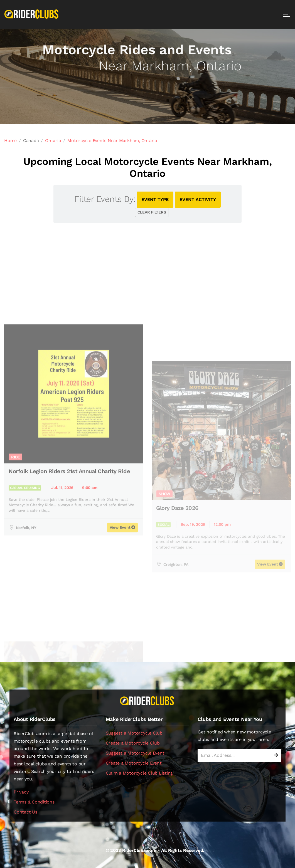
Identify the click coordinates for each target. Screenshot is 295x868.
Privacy (21, 792)
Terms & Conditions (34, 802)
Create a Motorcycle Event (134, 763)
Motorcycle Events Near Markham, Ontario (112, 141)
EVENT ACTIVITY (198, 199)
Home (10, 141)
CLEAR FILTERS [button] (152, 212)
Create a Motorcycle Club (133, 743)
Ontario (53, 141)
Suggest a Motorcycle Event (135, 753)
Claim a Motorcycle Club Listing (139, 773)
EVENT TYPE (155, 199)
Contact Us (25, 812)
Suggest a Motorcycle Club (134, 733)
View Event (270, 632)
